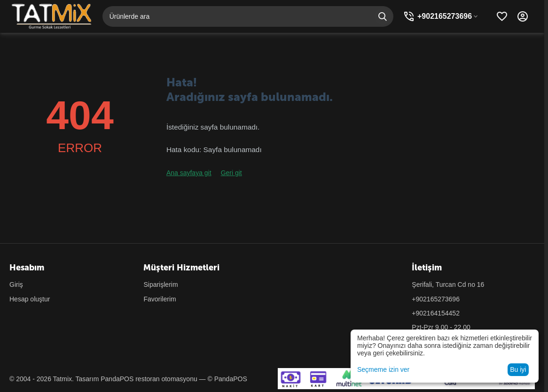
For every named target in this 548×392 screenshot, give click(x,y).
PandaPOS (117, 379)
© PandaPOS (227, 379)
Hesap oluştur (30, 299)
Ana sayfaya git (189, 173)
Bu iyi (518, 369)
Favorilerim (160, 299)
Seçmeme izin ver (383, 369)
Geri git (231, 173)
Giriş (16, 284)
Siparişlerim (160, 284)
